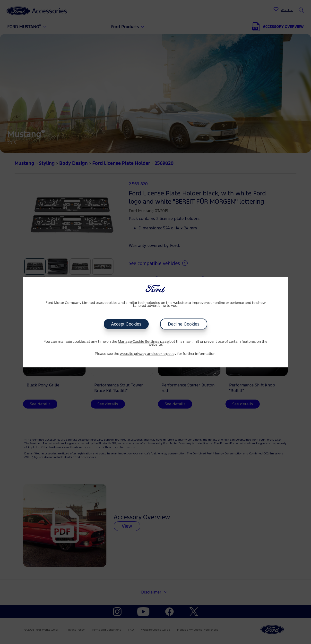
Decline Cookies (184, 324)
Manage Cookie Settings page (143, 342)
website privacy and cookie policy (148, 354)
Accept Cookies (126, 324)
